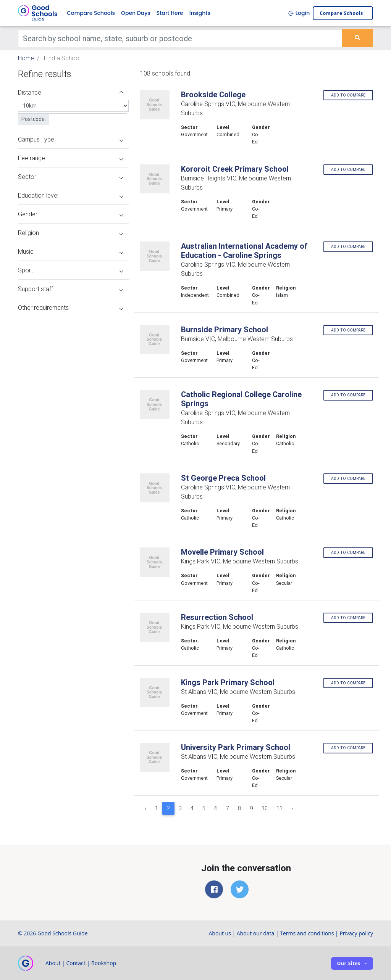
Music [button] (70, 251)
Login (299, 13)
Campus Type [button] (70, 139)
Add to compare (348, 95)
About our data (256, 933)
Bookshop (104, 963)
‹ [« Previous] (145, 808)
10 (265, 808)
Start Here (170, 13)
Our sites (349, 963)
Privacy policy (356, 933)
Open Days (136, 13)
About (53, 963)
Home (26, 58)
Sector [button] (70, 177)
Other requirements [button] (70, 307)
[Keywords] (180, 38)
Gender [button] (70, 214)
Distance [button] (70, 92)
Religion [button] (70, 233)
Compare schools (341, 13)
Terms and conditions (307, 933)
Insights (200, 13)
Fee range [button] (70, 158)
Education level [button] (70, 195)
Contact (76, 963)
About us (220, 933)
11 (280, 808)
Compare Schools (91, 13)
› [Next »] (292, 808)
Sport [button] (70, 270)
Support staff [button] (70, 289)
